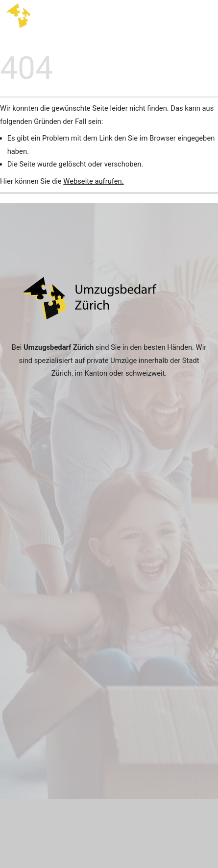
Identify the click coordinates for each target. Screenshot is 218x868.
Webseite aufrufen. (93, 181)
